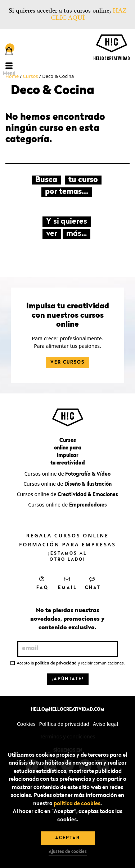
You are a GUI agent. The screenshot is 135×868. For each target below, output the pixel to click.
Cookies (26, 724)
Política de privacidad (64, 724)
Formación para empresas (67, 544)
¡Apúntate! (68, 679)
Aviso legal (105, 724)
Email (67, 583)
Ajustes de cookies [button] (68, 852)
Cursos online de (67, 474)
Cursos (31, 76)
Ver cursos (67, 363)
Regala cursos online (67, 535)
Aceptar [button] (67, 838)
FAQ (42, 583)
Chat (93, 583)
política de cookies (77, 804)
